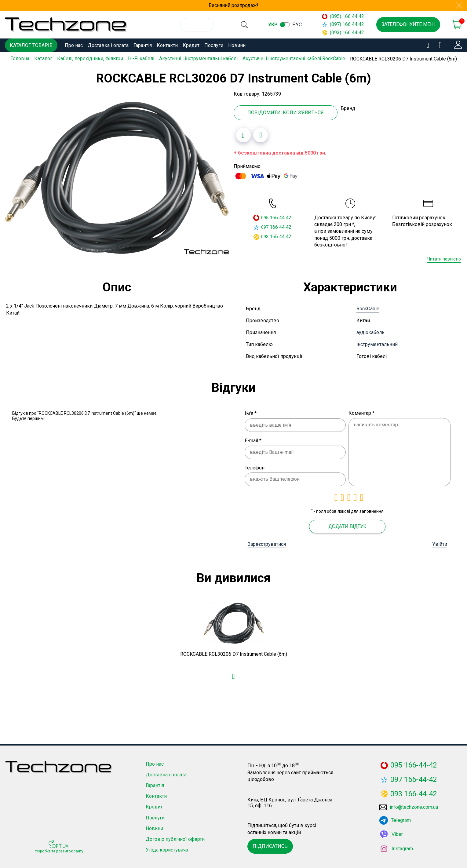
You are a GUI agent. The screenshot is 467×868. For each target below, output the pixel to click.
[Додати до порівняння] (261, 134)
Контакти (167, 45)
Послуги (214, 45)
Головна (20, 58)
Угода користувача (167, 849)
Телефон (255, 467)
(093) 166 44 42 (343, 33)
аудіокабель (370, 332)
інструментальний (377, 343)
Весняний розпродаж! (233, 5)
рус (301, 25)
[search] (246, 25)
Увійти (440, 543)
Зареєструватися (267, 543)
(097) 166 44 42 (343, 24)
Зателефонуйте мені (408, 24)
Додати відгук (347, 525)
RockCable (368, 308)
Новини (237, 45)
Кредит (191, 45)
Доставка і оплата (108, 45)
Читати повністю (444, 258)
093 (265, 236)
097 (265, 226)
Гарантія (143, 45)
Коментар (361, 412)
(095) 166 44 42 (343, 16)
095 (265, 217)
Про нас (74, 45)
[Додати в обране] (243, 134)
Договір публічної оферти (175, 838)
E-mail (253, 440)
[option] (117, 177)
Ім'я (251, 412)
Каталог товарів (31, 45)
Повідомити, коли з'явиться (286, 112)
